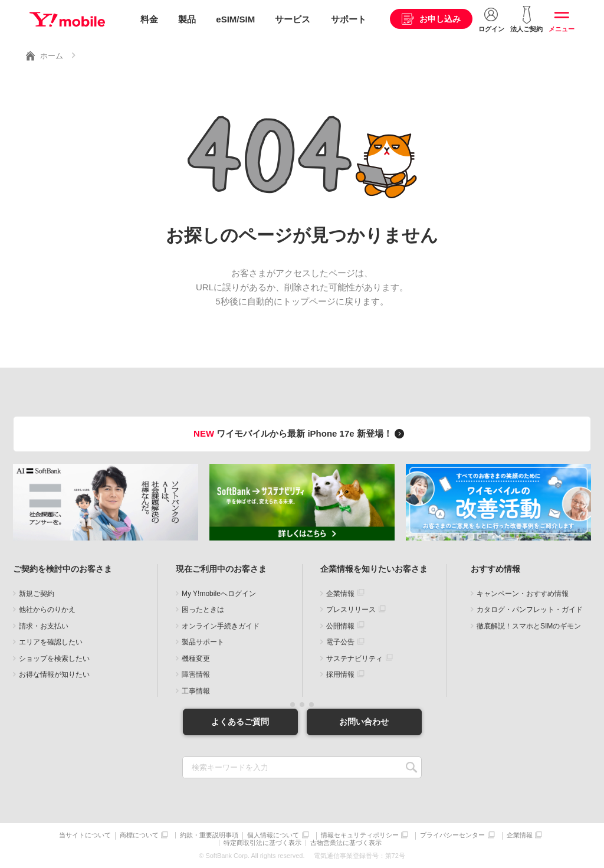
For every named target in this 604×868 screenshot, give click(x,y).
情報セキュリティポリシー (360, 835)
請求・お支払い (44, 626)
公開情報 (340, 626)
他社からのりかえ (47, 610)
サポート (349, 19)
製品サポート (203, 642)
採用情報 (340, 674)
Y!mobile (67, 19)
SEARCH (411, 767)
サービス (293, 19)
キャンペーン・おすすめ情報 (523, 594)
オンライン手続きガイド (221, 626)
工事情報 (196, 691)
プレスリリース (351, 610)
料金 (149, 19)
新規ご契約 (37, 594)
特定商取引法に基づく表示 (262, 843)
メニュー (562, 29)
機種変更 (196, 659)
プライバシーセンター (452, 835)
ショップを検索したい (54, 659)
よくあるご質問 (240, 722)
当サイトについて (85, 835)
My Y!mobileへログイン (219, 594)
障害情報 (196, 674)
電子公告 (340, 642)
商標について (139, 835)
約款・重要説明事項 (209, 835)
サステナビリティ (354, 659)
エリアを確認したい (51, 642)
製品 (187, 19)
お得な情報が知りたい (54, 674)
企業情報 (340, 594)
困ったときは (203, 610)
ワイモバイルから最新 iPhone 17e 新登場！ (301, 433)
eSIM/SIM (235, 19)
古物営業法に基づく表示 (346, 843)
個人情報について (273, 835)
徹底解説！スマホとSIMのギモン (529, 626)
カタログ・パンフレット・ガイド (530, 610)
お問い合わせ (364, 722)
